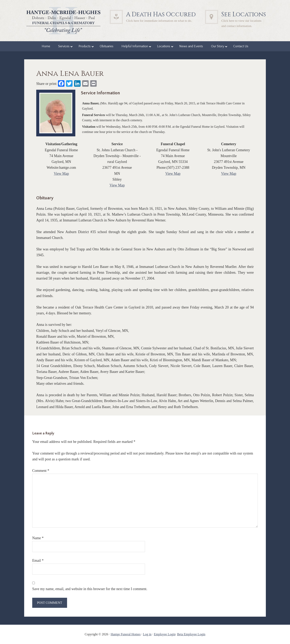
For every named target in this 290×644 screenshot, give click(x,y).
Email (38, 561)
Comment (41, 471)
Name (38, 538)
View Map (61, 174)
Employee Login (165, 634)
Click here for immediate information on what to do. (159, 21)
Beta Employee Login (191, 634)
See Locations (244, 14)
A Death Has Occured (161, 14)
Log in (147, 634)
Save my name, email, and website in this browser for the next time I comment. (90, 589)
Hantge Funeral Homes (125, 634)
